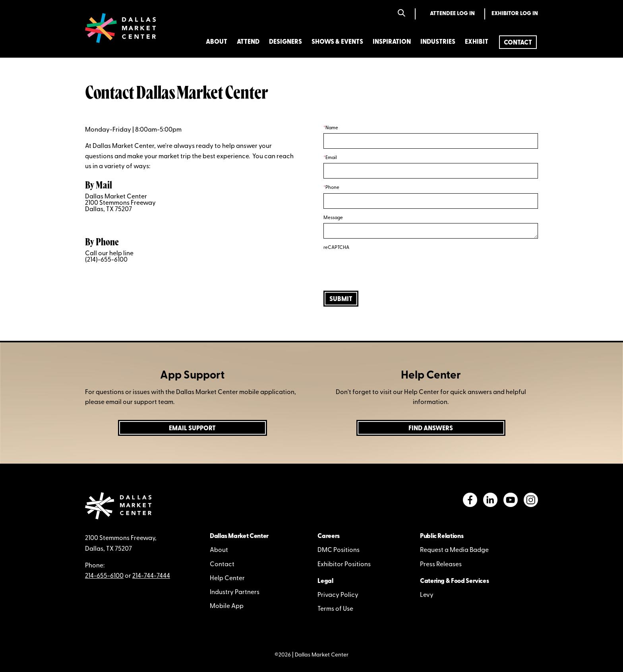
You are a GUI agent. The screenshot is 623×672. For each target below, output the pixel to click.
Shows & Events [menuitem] (337, 42)
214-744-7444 (151, 576)
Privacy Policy (338, 595)
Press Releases (441, 565)
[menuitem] (518, 42)
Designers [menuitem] (285, 42)
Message (333, 218)
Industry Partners (235, 592)
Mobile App (227, 606)
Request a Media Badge (454, 550)
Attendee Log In (452, 14)
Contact (222, 565)
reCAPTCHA (336, 248)
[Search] (401, 14)
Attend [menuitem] (248, 42)
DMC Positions (339, 550)
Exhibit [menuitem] (477, 42)
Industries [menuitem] (438, 42)
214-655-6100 (104, 576)
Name (332, 128)
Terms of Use (335, 609)
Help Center (227, 579)
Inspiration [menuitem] (392, 42)
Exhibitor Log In (515, 14)
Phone (332, 188)
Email (331, 158)
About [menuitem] (217, 42)
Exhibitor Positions (344, 565)
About (219, 550)
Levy (427, 595)
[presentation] (384, 269)
